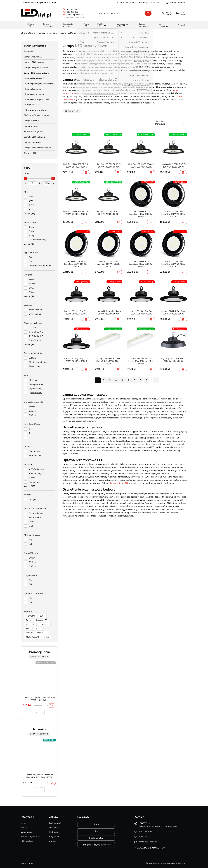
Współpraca (27, 832)
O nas (24, 823)
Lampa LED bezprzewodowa (37, 148)
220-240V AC (36, 336)
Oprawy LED (30, 153)
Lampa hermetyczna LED (37, 100)
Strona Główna (28, 33)
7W (31, 201)
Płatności (53, 832)
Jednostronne (35, 310)
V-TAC (46, 637)
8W (31, 210)
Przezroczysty (36, 393)
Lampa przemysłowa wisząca (39, 84)
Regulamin (54, 837)
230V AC (34, 328)
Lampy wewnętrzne (48, 33)
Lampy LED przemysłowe (73, 33)
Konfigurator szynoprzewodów (96, 845)
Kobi (28, 629)
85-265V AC (35, 340)
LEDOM (29, 633)
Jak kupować (55, 823)
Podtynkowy (35, 455)
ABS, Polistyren (37, 474)
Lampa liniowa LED (33, 57)
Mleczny (33, 380)
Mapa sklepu (27, 863)
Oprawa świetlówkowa (36, 110)
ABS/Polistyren (36, 469)
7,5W (32, 205)
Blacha (32, 478)
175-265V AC (36, 332)
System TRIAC (36, 518)
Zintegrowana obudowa (40, 266)
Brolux (29, 620)
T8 (30, 257)
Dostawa (53, 828)
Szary (32, 236)
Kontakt (25, 828)
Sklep (96, 824)
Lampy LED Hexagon (34, 62)
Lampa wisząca (31, 126)
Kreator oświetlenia (127, 3)
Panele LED (30, 51)
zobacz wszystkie (39, 657)
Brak (31, 526)
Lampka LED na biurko (35, 137)
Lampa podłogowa (33, 142)
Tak (31, 544)
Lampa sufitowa (32, 121)
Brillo (42, 616)
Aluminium (34, 482)
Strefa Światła (96, 838)
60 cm (32, 288)
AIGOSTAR (31, 616)
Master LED (42, 633)
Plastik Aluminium (38, 362)
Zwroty (52, 841)
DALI (31, 522)
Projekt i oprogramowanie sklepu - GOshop (167, 863)
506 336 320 (72, 9)
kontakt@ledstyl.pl (75, 15)
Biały (31, 231)
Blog (96, 831)
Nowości (155, 3)
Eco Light (30, 624)
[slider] (26, 178)
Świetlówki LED (33, 105)
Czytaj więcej (72, 111)
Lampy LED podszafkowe (36, 68)
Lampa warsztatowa (35, 94)
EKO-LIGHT (43, 624)
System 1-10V (36, 513)
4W (31, 197)
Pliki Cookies (27, 841)
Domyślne (160, 124)
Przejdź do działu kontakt (151, 848)
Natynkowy (34, 451)
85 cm (32, 292)
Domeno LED (42, 620)
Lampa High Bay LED (35, 78)
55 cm (32, 284)
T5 (30, 261)
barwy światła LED (119, 483)
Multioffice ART (33, 637)
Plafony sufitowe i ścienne (36, 115)
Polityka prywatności (31, 837)
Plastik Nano (35, 366)
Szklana (33, 358)
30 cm (32, 280)
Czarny (32, 227)
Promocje (144, 3)
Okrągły (33, 500)
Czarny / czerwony (38, 240)
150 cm (33, 415)
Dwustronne (35, 314)
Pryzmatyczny (36, 389)
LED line (38, 629)
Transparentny (36, 384)
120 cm (33, 411)
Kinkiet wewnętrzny (33, 132)
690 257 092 (72, 12)
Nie (31, 540)
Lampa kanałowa (33, 89)
